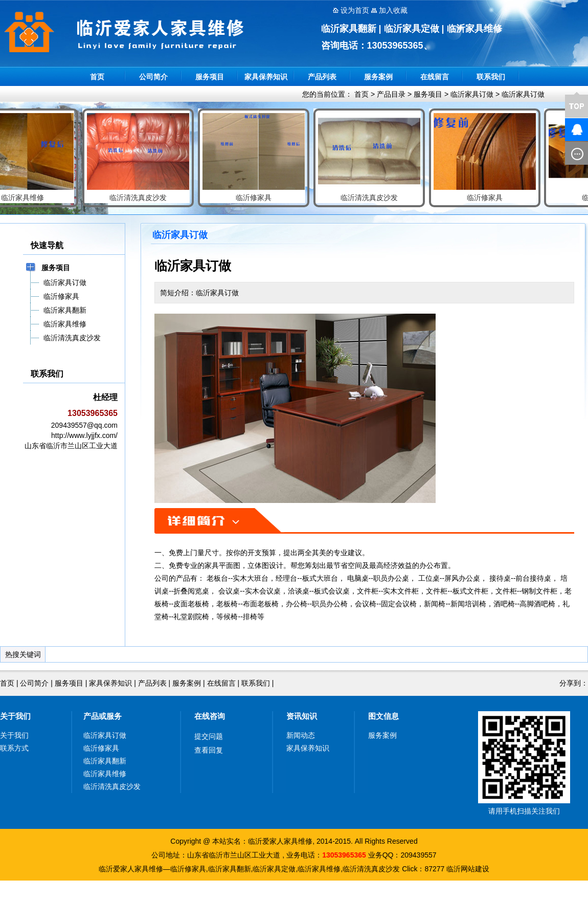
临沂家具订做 (472, 94)
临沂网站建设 (468, 869)
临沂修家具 (101, 748)
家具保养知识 (266, 77)
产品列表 (322, 77)
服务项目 (210, 77)
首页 (97, 77)
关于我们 (15, 716)
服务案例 (378, 77)
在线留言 (435, 77)
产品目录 (391, 94)
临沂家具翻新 (105, 761)
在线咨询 (210, 716)
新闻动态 (301, 735)
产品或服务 (103, 716)
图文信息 (383, 716)
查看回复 (209, 750)
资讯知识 (302, 716)
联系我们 (491, 77)
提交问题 (209, 736)
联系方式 (14, 748)
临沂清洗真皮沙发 (112, 786)
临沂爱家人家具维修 (280, 841)
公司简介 (153, 77)
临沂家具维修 (105, 774)
